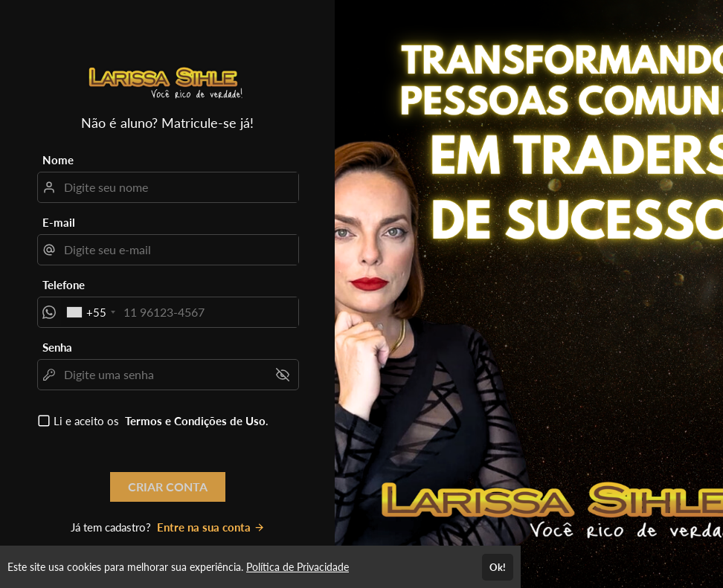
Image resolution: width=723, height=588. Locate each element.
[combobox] (90, 312)
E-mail (59, 222)
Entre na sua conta (211, 527)
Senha (57, 347)
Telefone (64, 285)
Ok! (498, 567)
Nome (58, 160)
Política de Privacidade (298, 567)
